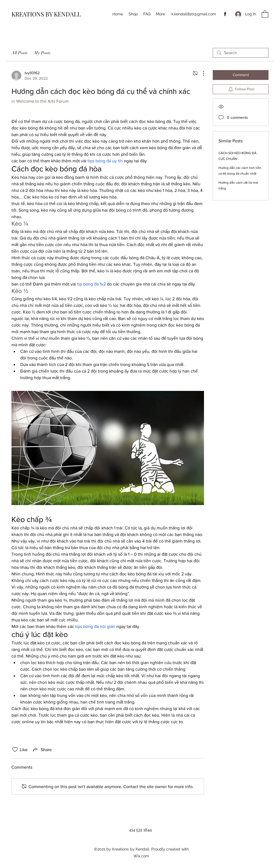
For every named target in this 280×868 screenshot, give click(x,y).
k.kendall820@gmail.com (194, 14)
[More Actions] (201, 73)
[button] (265, 14)
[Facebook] (225, 14)
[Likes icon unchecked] (15, 749)
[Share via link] (42, 749)
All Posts (20, 53)
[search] (241, 53)
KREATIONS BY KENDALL (46, 14)
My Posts (42, 53)
